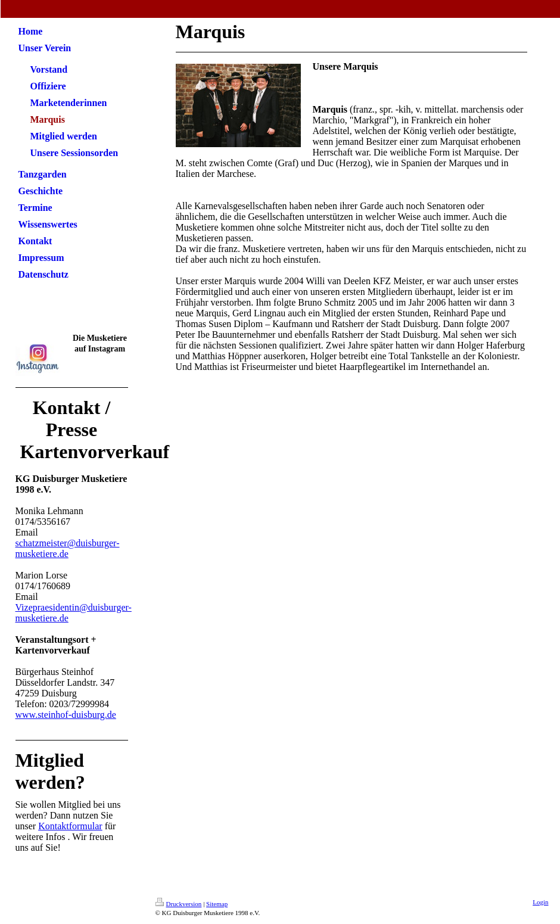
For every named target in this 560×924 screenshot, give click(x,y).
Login (540, 902)
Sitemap (217, 904)
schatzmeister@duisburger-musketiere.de (68, 548)
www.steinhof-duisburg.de (66, 715)
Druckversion (179, 904)
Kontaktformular (70, 826)
